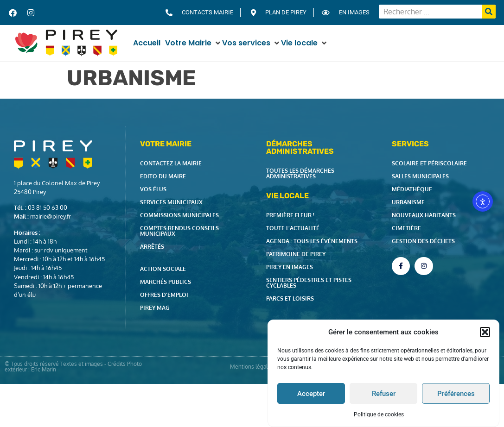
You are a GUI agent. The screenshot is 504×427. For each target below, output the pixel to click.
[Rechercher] (489, 12)
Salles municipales (420, 176)
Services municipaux (171, 202)
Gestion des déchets (423, 241)
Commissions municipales (179, 215)
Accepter (311, 394)
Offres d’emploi (164, 295)
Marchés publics (166, 282)
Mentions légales (252, 367)
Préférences (456, 394)
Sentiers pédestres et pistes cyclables (309, 283)
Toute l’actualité (293, 228)
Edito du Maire (163, 176)
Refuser (384, 394)
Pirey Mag (155, 308)
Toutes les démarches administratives (300, 173)
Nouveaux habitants (424, 215)
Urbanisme (408, 202)
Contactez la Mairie (171, 163)
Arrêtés (152, 247)
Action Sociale (163, 269)
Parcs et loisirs (290, 298)
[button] (485, 332)
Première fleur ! (290, 215)
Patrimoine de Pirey (296, 254)
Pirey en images (290, 267)
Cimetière (406, 228)
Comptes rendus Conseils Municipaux (179, 231)
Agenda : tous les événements (312, 241)
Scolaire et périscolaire (429, 163)
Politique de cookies (379, 414)
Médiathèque (412, 189)
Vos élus (153, 189)
